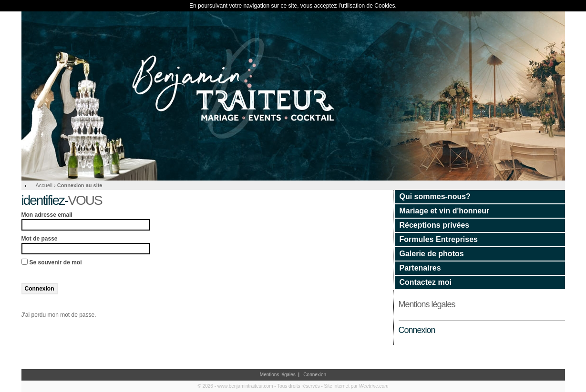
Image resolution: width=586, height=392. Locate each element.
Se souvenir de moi (56, 262)
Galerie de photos (432, 254)
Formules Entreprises (439, 239)
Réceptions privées (435, 225)
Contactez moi (426, 282)
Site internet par (356, 386)
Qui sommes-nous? (435, 196)
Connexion (417, 330)
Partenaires (420, 268)
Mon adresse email (47, 215)
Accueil (44, 185)
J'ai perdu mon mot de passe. (59, 315)
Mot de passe (40, 239)
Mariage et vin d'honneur (445, 211)
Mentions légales (427, 304)
